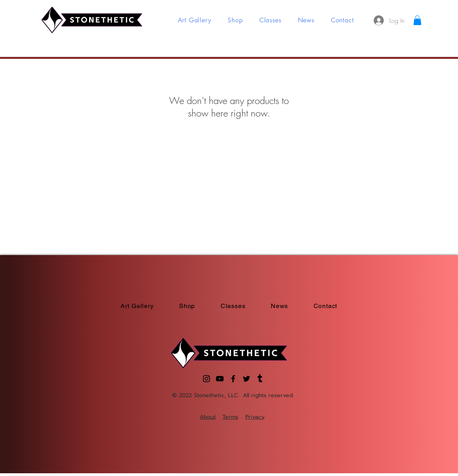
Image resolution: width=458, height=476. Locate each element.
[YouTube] (220, 379)
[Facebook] (233, 379)
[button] (417, 20)
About (208, 417)
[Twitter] (246, 379)
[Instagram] (206, 379)
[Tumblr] (260, 379)
